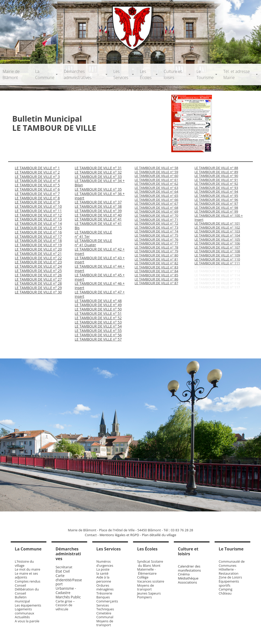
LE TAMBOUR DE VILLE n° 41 (98, 219)
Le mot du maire (28, 569)
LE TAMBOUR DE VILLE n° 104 (217, 235)
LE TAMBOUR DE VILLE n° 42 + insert (100, 251)
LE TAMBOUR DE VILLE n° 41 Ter (93, 234)
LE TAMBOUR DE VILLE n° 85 (156, 275)
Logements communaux (24, 611)
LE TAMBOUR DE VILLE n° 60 (156, 176)
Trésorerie (104, 593)
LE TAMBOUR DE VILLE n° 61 (156, 180)
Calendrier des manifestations (189, 568)
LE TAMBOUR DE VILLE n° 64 (156, 191)
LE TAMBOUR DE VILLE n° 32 (98, 172)
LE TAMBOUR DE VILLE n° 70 (156, 215)
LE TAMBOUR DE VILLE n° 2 (37, 172)
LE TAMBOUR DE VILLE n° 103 (217, 231)
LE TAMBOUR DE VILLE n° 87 (156, 283)
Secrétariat (64, 567)
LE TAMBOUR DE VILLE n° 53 (98, 322)
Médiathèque (188, 578)
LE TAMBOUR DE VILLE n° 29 (38, 288)
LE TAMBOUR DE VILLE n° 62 (156, 184)
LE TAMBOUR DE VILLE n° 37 (98, 202)
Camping (226, 589)
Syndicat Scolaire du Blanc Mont (150, 563)
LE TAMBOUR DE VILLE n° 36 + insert (100, 196)
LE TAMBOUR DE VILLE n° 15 (38, 228)
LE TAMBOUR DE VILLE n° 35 (98, 189)
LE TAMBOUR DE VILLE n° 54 (98, 326)
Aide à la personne (104, 579)
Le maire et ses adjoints (26, 575)
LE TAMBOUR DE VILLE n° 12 (38, 215)
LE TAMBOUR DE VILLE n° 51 (98, 313)
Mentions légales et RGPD (119, 535)
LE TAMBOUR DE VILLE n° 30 (38, 292)
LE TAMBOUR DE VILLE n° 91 (216, 180)
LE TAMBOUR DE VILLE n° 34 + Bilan (100, 183)
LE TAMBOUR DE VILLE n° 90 (216, 176)
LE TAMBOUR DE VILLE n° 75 (156, 235)
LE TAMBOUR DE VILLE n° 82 (156, 263)
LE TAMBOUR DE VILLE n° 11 (38, 211)
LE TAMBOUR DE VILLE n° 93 (216, 188)
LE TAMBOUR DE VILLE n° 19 (38, 245)
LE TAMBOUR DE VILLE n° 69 (156, 211)
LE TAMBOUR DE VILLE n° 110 (217, 259)
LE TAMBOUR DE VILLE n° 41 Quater (93, 243)
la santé (102, 573)
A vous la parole (27, 621)
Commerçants (107, 601)
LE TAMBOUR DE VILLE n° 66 (156, 200)
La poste (103, 569)
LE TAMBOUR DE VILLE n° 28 (38, 283)
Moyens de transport (105, 623)
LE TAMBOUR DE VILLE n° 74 (156, 231)
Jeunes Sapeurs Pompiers (149, 595)
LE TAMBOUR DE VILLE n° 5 (37, 185)
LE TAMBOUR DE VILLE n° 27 (38, 279)
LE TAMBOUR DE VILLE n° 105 (217, 239)
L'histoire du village (24, 563)
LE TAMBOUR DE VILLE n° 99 (216, 211)
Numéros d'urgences (105, 563)
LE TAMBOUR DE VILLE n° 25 (38, 271)
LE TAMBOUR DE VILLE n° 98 (216, 208)
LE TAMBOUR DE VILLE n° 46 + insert (100, 286)
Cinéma (184, 574)
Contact (91, 535)
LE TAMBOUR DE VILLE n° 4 (37, 181)
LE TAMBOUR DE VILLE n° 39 (98, 211)
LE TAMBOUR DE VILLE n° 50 (98, 309)
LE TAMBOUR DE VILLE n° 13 (38, 219)
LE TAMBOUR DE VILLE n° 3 (37, 177)
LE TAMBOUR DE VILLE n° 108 (217, 251)
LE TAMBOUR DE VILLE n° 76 (156, 239)
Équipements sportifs (229, 583)
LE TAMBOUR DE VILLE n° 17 (38, 236)
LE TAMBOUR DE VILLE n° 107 (217, 247)
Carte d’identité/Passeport (69, 580)
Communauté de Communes (232, 563)
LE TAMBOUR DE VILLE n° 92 (216, 184)
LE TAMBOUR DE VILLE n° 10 (38, 206)
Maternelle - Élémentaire (147, 571)
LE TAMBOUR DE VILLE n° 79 (156, 251)
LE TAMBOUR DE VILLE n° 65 (156, 196)
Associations (187, 582)
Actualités (22, 617)
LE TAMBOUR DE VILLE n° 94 (216, 191)
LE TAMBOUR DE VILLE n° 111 (217, 263)
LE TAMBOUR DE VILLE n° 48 (98, 301)
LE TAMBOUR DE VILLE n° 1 (37, 168)
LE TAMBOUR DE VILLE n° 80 (156, 255)
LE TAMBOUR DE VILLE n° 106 (217, 243)
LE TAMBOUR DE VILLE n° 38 (98, 206)
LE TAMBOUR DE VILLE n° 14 (38, 223)
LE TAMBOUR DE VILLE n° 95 (216, 196)
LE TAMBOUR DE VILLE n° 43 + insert (100, 260)
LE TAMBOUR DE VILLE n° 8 (37, 198)
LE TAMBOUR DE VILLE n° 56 (98, 335)
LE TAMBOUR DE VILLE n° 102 (217, 227)
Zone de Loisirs (230, 577)
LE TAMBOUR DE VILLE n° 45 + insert (100, 277)
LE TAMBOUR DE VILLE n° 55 (98, 331)
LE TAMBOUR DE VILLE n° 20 (38, 249)
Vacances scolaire (151, 581)
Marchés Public (68, 597)
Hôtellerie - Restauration (229, 571)
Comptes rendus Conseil (28, 583)
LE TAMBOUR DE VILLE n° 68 (156, 208)
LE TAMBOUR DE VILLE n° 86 (156, 279)
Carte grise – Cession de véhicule (65, 605)
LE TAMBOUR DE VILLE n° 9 (37, 202)
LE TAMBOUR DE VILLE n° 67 (156, 203)
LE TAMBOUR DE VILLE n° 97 (216, 203)
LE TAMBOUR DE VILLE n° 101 (217, 223)
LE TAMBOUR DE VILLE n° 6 (37, 189)
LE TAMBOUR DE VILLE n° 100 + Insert (219, 217)
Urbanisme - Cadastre (66, 590)
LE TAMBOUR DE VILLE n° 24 (38, 266)
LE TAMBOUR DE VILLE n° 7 (37, 194)
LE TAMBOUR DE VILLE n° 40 (98, 215)
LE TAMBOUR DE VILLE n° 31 (98, 168)
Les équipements (28, 605)
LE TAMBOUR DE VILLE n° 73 (156, 227)
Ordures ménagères (105, 587)
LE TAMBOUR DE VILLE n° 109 (217, 255)
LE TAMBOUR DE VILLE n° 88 (216, 168)
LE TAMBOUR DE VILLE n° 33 (98, 177)
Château (225, 593)
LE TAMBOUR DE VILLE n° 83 (156, 267)
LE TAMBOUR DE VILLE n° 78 (156, 247)
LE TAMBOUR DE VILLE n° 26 (38, 275)
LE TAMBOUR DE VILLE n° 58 (156, 168)
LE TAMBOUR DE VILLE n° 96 (216, 200)
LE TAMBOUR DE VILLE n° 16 (38, 232)
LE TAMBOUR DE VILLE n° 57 (98, 339)
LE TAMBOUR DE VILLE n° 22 (38, 258)
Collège (143, 577)
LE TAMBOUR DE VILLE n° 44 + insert (100, 268)
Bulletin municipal (22, 599)
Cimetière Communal (105, 615)
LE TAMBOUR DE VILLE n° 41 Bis (98, 226)
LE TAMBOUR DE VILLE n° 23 (38, 262)
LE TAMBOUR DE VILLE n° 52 (98, 318)
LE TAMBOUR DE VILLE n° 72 (156, 223)
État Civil (63, 571)
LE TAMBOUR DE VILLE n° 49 (98, 305)
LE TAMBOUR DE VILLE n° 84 (156, 271)
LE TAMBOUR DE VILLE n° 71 (156, 220)
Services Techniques (105, 607)
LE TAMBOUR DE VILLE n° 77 (156, 243)
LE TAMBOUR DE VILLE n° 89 (216, 172)
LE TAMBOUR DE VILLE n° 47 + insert (100, 294)
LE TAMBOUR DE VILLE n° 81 (156, 259)
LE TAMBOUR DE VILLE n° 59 (156, 172)
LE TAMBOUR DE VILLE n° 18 (38, 241)
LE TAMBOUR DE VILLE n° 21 (38, 254)
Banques (103, 597)
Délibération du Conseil (27, 591)
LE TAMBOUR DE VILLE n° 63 (156, 188)
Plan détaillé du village (159, 535)
